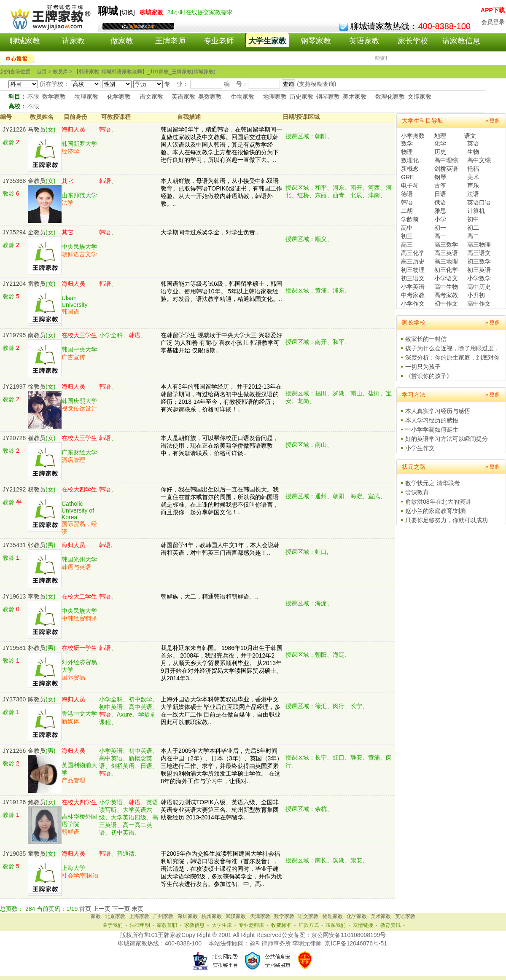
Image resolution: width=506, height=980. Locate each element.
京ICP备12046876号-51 (356, 943)
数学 (407, 143)
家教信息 (194, 925)
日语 (440, 194)
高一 (440, 236)
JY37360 (14, 699)
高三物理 (479, 244)
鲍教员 (37, 802)
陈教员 (37, 699)
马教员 (37, 129)
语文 (470, 136)
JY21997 (14, 387)
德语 (407, 194)
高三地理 (446, 261)
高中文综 (479, 160)
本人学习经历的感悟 (432, 420)
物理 (407, 152)
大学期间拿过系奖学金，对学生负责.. (210, 232)
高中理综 (446, 160)
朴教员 (37, 648)
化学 (440, 143)
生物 (473, 152)
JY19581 (14, 648)
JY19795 (14, 335)
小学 (440, 219)
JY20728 (14, 438)
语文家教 (151, 97)
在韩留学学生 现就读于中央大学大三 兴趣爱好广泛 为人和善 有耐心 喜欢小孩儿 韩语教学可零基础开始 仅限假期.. (221, 343)
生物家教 (242, 97)
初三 (407, 236)
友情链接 (363, 925)
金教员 (37, 181)
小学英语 (413, 287)
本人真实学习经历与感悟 (438, 411)
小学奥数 (413, 136)
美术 (473, 177)
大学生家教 (267, 41)
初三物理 (413, 270)
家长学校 (413, 41)
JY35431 (14, 545)
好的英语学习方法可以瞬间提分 (447, 439)
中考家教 (413, 295)
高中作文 (479, 303)
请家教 (73, 41)
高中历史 (479, 287)
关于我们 (113, 925)
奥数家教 (210, 97)
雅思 (440, 211)
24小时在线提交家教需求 (200, 12)
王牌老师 (170, 41)
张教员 (37, 545)
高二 (473, 236)
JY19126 (14, 802)
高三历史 (413, 261)
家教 (96, 916)
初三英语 (479, 270)
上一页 (102, 909)
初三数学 (479, 261)
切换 (127, 12)
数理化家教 (390, 97)
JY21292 (14, 489)
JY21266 (14, 751)
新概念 (410, 169)
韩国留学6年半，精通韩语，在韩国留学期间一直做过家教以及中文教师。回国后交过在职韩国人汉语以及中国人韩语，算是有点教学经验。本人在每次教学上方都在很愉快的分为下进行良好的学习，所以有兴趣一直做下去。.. (221, 145)
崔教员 (37, 438)
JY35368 (14, 181)
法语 (473, 194)
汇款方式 (309, 925)
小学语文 (446, 278)
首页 (85, 909)
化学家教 (119, 97)
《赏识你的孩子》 (429, 376)
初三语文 (413, 278)
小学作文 (413, 303)
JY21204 (14, 284)
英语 (473, 143)
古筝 (440, 185)
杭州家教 (212, 916)
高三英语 (446, 253)
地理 (440, 136)
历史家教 (301, 97)
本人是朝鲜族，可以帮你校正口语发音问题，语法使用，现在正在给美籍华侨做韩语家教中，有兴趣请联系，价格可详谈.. (220, 446)
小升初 (476, 295)
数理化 (410, 160)
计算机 (476, 211)
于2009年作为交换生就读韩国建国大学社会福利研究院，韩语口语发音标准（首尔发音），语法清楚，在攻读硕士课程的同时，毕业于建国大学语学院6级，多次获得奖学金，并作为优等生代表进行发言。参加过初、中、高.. (221, 869)
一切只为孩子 (423, 367)
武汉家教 (236, 916)
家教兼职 (167, 925)
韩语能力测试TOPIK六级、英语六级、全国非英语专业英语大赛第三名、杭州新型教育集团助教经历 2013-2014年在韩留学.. (220, 810)
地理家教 (275, 97)
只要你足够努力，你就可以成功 (447, 520)
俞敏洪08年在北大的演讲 (438, 502)
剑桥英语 (446, 169)
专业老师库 (251, 925)
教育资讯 (390, 925)
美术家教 (355, 97)
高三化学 (413, 253)
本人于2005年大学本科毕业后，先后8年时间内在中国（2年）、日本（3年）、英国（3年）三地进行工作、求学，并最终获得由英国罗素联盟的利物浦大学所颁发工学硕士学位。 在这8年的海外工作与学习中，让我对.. (222, 766)
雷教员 (37, 284)
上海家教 (139, 916)
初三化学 (446, 270)
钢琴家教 (316, 41)
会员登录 (493, 22)
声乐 (473, 185)
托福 (473, 169)
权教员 (37, 489)
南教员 (37, 335)
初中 (473, 219)
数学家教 (54, 97)
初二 (473, 228)
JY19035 (14, 854)
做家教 (122, 41)
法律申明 (140, 925)
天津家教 (260, 916)
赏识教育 (417, 492)
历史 (440, 152)
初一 (440, 228)
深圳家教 (188, 916)
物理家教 (86, 97)
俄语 (440, 202)
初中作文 (446, 303)
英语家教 (364, 41)
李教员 (37, 596)
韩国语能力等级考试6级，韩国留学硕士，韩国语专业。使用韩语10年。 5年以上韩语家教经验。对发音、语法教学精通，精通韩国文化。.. (221, 291)
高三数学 (446, 244)
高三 (407, 244)
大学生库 (222, 925)
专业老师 (219, 41)
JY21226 (14, 129)
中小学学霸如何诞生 (432, 430)
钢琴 (440, 177)
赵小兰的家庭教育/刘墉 (436, 511)
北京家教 (115, 916)
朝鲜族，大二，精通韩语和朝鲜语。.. (210, 596)
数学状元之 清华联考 (433, 483)
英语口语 (479, 202)
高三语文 (479, 253)
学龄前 (410, 219)
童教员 (37, 854)
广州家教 (163, 916)
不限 (33, 97)
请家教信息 (461, 41)
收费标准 (281, 925)
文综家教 (420, 97)
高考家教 (446, 295)
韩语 (407, 202)
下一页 (121, 909)
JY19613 (14, 596)
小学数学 (479, 278)
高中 (407, 228)
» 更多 (493, 121)
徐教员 (37, 387)
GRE (407, 177)
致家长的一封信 (426, 339)
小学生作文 (420, 448)
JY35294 (14, 232)
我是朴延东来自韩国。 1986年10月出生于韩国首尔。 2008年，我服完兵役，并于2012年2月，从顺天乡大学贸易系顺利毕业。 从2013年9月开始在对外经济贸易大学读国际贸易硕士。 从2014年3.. (222, 663)
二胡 (407, 211)
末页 (137, 909)
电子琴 (410, 185)
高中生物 (446, 287)
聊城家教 (25, 41)
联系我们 (336, 925)
